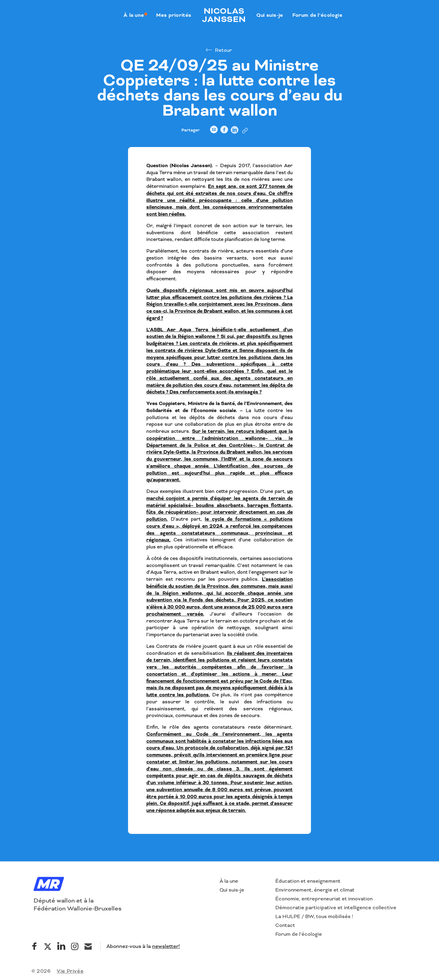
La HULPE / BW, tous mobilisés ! (314, 916)
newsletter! (166, 946)
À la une (229, 881)
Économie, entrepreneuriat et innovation (324, 899)
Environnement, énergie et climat (315, 890)
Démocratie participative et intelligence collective (336, 908)
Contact (285, 925)
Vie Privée (70, 971)
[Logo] (49, 885)
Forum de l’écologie (299, 934)
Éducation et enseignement (308, 881)
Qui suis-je (232, 890)
